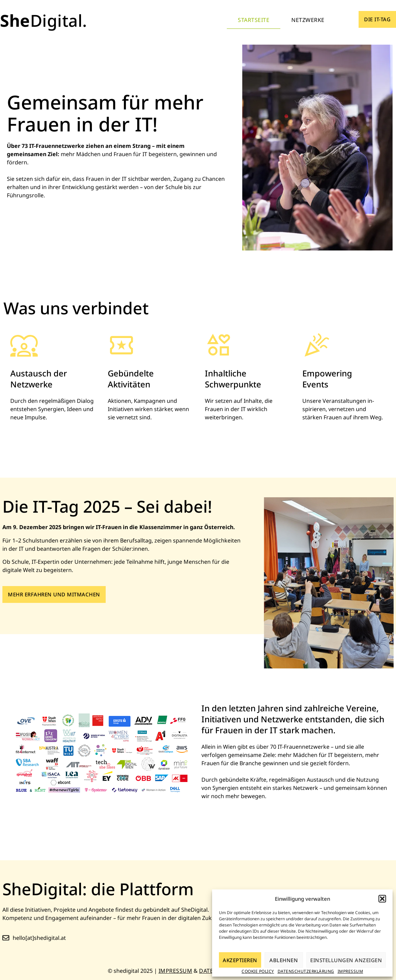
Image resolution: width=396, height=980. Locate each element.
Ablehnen (284, 960)
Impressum (351, 971)
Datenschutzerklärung (306, 971)
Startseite (254, 20)
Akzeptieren (240, 960)
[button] (382, 899)
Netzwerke (308, 20)
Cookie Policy (258, 971)
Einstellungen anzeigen (346, 960)
